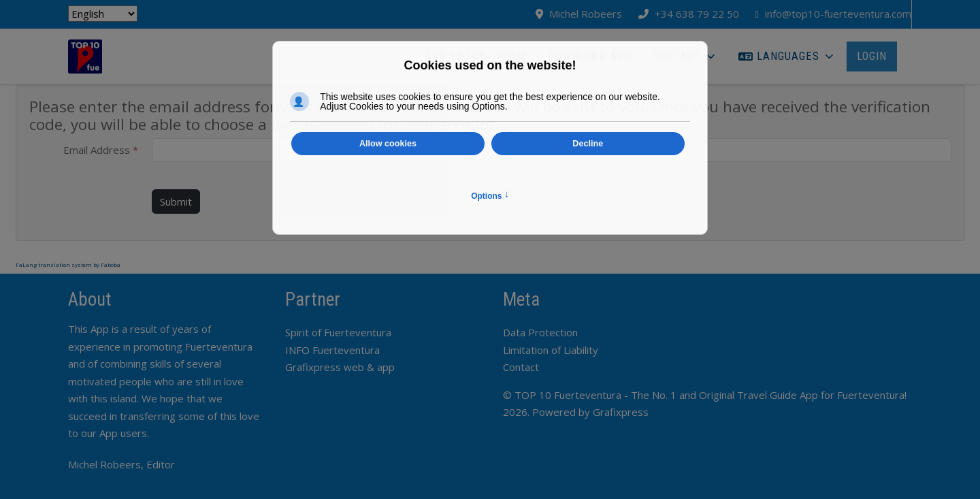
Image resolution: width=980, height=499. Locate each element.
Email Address (101, 150)
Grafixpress (621, 412)
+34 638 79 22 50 (697, 14)
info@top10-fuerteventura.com (838, 14)
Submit (176, 202)
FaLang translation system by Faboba (68, 264)
